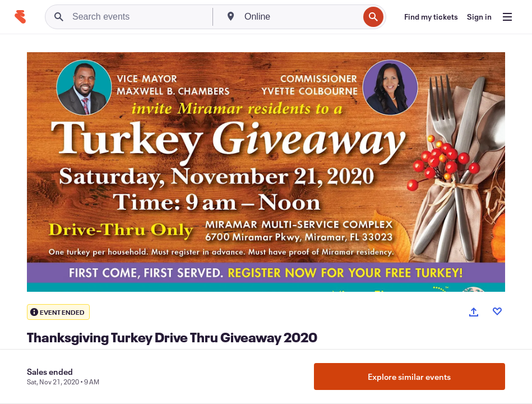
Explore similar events (409, 377)
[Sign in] (479, 17)
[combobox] (300, 17)
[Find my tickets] (431, 17)
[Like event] (497, 311)
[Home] (20, 17)
